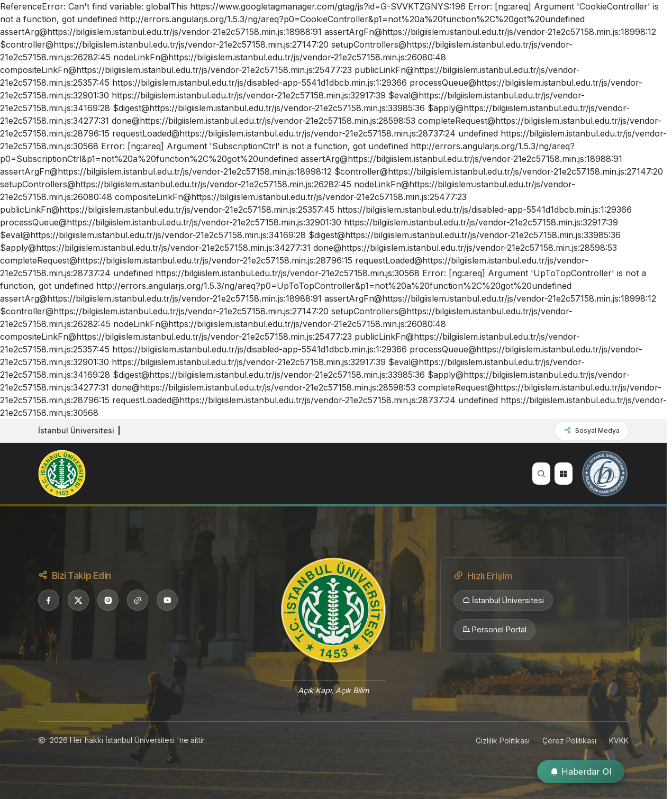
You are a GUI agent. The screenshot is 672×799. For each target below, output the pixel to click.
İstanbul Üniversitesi (503, 601)
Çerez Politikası (569, 741)
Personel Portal (494, 630)
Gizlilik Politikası (503, 741)
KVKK (619, 741)
